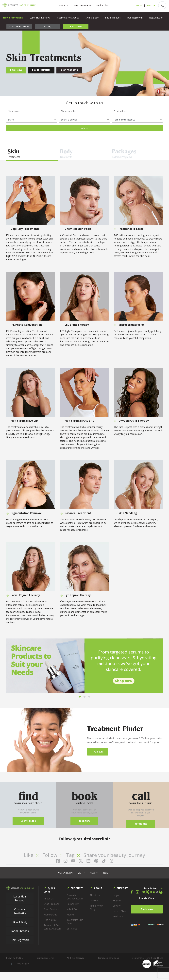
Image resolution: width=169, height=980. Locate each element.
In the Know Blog (96, 910)
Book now (84, 824)
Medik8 (71, 917)
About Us (62, 5)
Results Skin (73, 907)
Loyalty (117, 909)
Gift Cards (72, 932)
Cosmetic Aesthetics (68, 18)
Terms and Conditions (108, 961)
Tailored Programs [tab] (137, 153)
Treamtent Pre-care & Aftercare (53, 930)
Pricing (47, 26)
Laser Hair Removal (40, 18)
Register (148, 5)
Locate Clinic (28, 824)
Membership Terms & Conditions (147, 961)
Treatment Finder (19, 26)
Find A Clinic (101, 5)
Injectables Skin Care (75, 925)
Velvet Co (72, 912)
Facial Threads (113, 18)
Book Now (76, 26)
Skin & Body (92, 18)
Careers (94, 903)
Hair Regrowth (135, 18)
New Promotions (13, 18)
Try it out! (98, 755)
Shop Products (69, 70)
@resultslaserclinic (92, 842)
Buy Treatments (81, 5)
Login (135, 5)
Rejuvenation (156, 18)
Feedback (118, 919)
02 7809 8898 (141, 827)
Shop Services (51, 912)
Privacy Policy (23, 967)
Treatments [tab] (32, 153)
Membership (50, 917)
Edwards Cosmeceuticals (75, 900)
